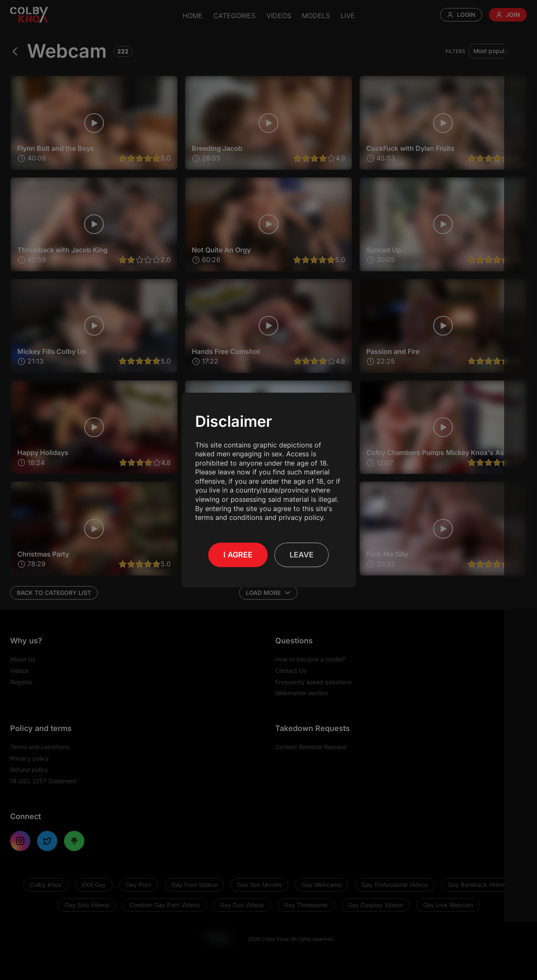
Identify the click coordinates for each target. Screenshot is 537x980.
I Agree (238, 555)
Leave (302, 555)
